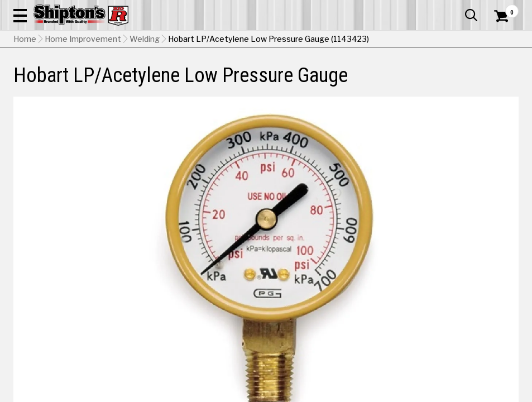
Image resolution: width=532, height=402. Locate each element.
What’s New (456, 8)
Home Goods (238, 82)
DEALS (506, 82)
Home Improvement (298, 82)
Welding (145, 109)
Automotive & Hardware (122, 82)
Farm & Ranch (188, 82)
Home (25, 109)
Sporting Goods (462, 82)
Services (503, 8)
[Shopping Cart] (500, 31)
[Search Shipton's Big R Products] (291, 40)
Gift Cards (407, 8)
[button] (328, 40)
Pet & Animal (411, 82)
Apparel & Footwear (45, 82)
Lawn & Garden (360, 82)
